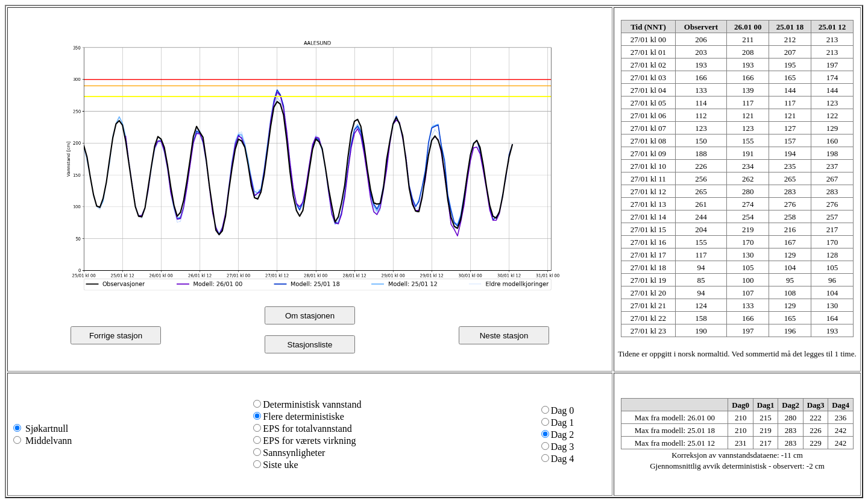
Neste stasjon (504, 336)
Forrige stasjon (116, 336)
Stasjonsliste (310, 345)
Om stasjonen (310, 316)
